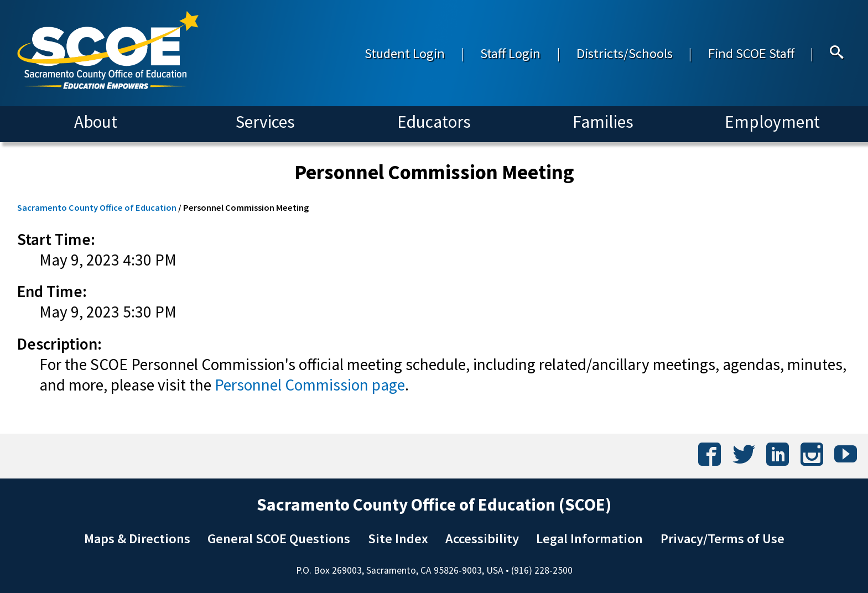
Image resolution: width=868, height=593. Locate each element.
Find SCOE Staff (751, 53)
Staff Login (510, 53)
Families (603, 122)
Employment (772, 122)
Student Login (405, 53)
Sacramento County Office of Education (97, 207)
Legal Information (589, 539)
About (96, 122)
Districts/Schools (625, 53)
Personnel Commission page (310, 385)
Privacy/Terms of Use (723, 539)
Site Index (398, 539)
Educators (434, 122)
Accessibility (482, 539)
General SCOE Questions (279, 539)
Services (265, 122)
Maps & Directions (137, 539)
